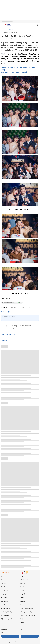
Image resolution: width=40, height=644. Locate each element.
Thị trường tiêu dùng (7, 612)
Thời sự (22, 576)
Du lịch (22, 598)
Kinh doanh (4, 580)
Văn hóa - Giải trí (8, 30)
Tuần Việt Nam (5, 605)
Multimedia (4, 630)
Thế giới (4, 587)
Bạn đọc (23, 601)
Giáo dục (23, 583)
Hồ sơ (22, 623)
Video (22, 626)
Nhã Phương (14, 307)
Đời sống (23, 587)
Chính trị (4, 576)
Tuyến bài (10, 636)
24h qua (3, 632)
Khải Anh (23, 307)
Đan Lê (31, 307)
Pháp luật (23, 594)
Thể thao (4, 583)
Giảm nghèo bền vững (26, 612)
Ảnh (2, 626)
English (22, 619)
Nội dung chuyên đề (7, 619)
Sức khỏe (23, 590)
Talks (3, 623)
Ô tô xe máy (4, 598)
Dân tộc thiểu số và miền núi (28, 615)
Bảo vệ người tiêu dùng (27, 608)
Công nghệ (4, 594)
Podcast (22, 630)
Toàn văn (23, 605)
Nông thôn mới (5, 615)
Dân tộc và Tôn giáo (26, 580)
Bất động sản (5, 601)
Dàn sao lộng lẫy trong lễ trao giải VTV (16, 72)
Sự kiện (30, 636)
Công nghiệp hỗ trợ (6, 608)
